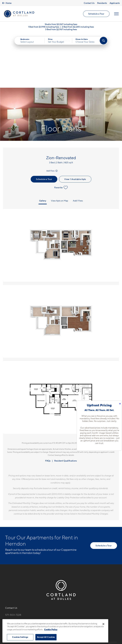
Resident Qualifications (66, 407)
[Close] (103, 624)
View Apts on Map (59, 147)
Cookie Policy (51, 629)
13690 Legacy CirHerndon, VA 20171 (16, 568)
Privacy (47, 617)
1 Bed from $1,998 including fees (44, 27)
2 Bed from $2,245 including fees (78, 27)
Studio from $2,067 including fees (61, 25)
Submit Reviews (60, 617)
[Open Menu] (116, 14)
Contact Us (89, 3)
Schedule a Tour (96, 14)
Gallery (43, 147)
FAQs (48, 407)
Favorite (61, 134)
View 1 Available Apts (75, 125)
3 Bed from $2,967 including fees (61, 30)
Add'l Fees (52, 117)
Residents (102, 3)
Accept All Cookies (46, 637)
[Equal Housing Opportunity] (7, 578)
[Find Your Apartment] (104, 41)
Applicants (115, 3)
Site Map (74, 617)
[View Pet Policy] (30, 578)
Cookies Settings (20, 637)
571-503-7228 (13, 561)
